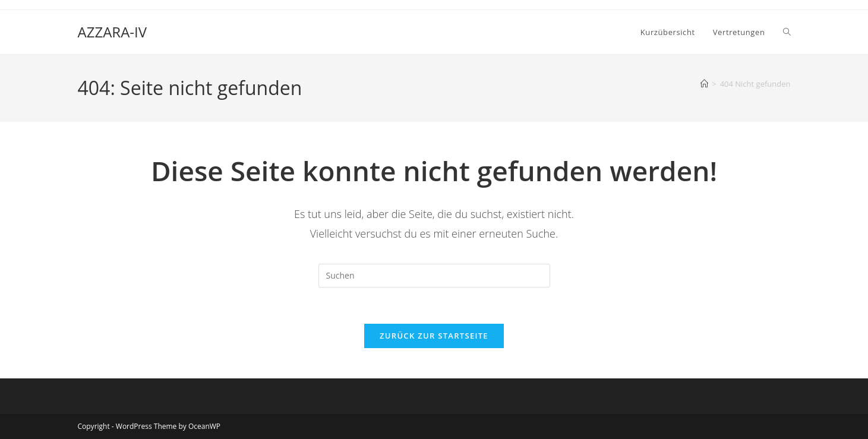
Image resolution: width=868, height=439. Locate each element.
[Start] (704, 84)
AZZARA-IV (113, 32)
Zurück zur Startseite (434, 336)
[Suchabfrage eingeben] (434, 276)
